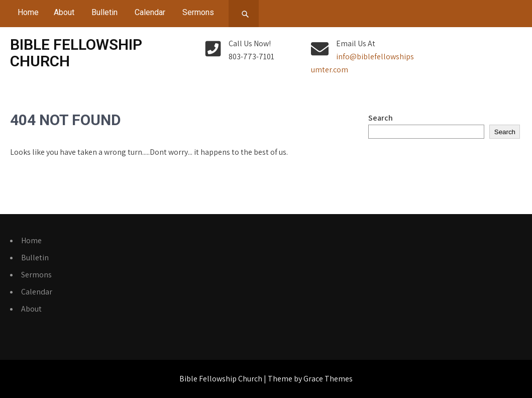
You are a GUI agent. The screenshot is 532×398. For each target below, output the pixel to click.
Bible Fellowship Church (76, 53)
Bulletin (104, 12)
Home (28, 12)
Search (381, 118)
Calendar (150, 12)
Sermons (198, 12)
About (64, 12)
